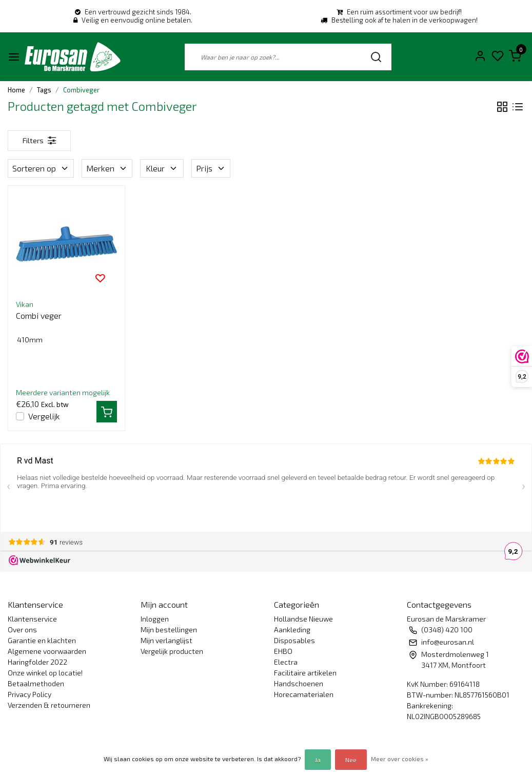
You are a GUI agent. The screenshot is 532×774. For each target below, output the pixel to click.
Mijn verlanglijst (166, 640)
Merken (107, 168)
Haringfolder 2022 (37, 662)
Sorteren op (41, 168)
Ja (318, 760)
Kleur (162, 168)
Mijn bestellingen (169, 630)
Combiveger (81, 90)
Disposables (294, 640)
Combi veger (39, 315)
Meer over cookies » (400, 759)
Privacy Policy (29, 694)
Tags (44, 90)
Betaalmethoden (36, 683)
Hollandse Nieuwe (303, 619)
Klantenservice (32, 619)
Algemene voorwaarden (47, 651)
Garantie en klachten (42, 640)
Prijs (211, 168)
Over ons (22, 630)
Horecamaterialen (304, 694)
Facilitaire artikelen (305, 673)
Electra (286, 662)
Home (16, 90)
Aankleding (292, 630)
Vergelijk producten (172, 651)
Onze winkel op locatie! (45, 673)
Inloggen (155, 619)
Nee (351, 760)
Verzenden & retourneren (49, 705)
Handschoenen (299, 683)
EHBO (283, 651)
